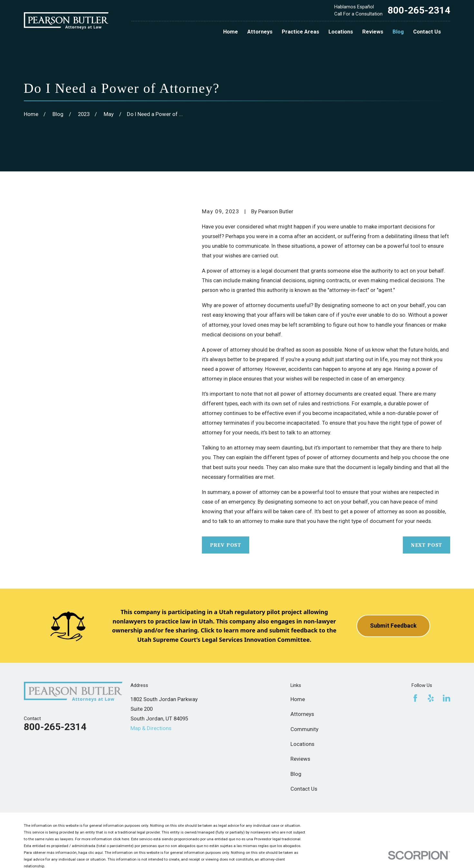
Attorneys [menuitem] (260, 32)
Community (304, 729)
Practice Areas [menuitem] (300, 32)
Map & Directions (151, 728)
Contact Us (304, 789)
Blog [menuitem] (398, 32)
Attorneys (302, 714)
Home (298, 699)
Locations (302, 744)
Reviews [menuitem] (373, 32)
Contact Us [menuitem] (427, 32)
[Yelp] (431, 698)
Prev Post (226, 545)
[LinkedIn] (446, 698)
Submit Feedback (393, 626)
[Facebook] (415, 698)
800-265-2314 (419, 10)
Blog (296, 774)
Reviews (300, 759)
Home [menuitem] (231, 32)
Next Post (427, 545)
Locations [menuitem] (341, 32)
